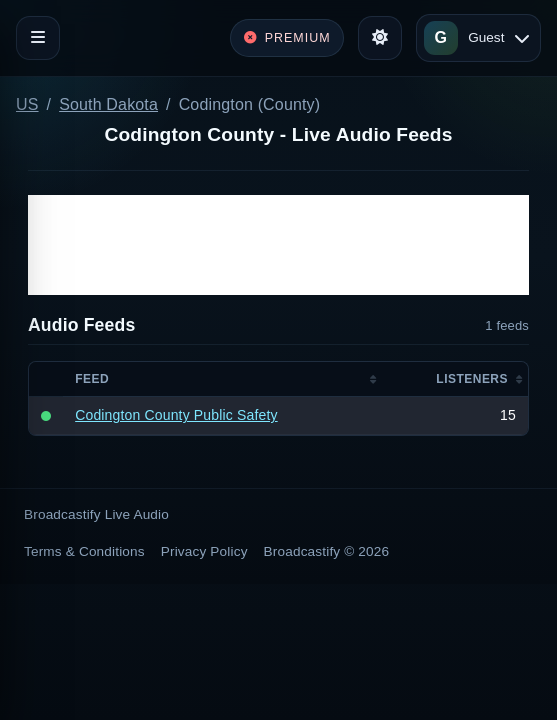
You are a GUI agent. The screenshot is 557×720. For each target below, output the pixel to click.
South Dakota (108, 104)
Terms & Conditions (84, 551)
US (27, 104)
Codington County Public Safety (176, 415)
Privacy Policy (204, 551)
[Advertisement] (278, 245)
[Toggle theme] (380, 38)
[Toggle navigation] (38, 38)
